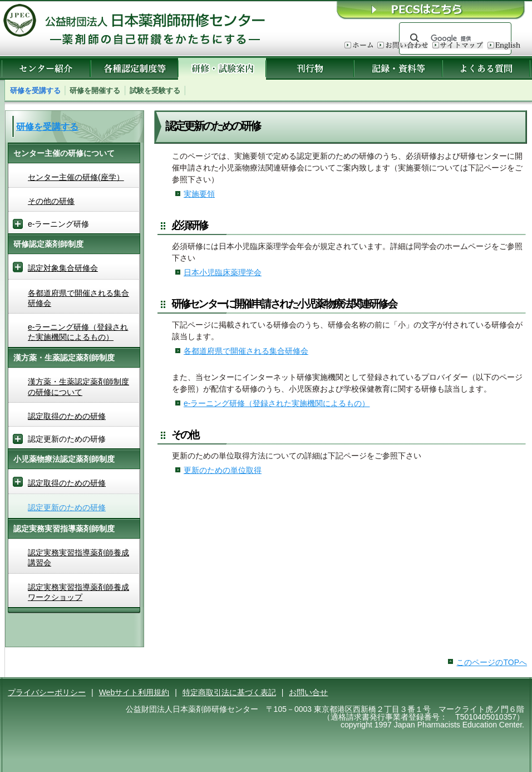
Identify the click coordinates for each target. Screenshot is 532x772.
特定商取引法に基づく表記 (229, 692)
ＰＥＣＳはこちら (431, 10)
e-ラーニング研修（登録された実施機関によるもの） (277, 403)
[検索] (454, 38)
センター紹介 (46, 68)
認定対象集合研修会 (63, 268)
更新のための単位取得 (223, 470)
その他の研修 (51, 201)
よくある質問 (486, 68)
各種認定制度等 (134, 68)
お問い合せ (308, 692)
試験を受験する (155, 91)
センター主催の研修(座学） (76, 177)
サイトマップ (458, 46)
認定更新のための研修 (67, 507)
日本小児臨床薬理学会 (223, 272)
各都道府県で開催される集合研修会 (246, 351)
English (504, 46)
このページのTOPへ (492, 662)
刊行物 (310, 68)
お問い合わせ (403, 46)
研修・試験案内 (222, 68)
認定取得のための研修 (67, 416)
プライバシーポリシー (47, 692)
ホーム (359, 46)
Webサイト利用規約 (134, 692)
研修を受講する (35, 91)
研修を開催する (95, 91)
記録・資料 (398, 68)
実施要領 (199, 194)
